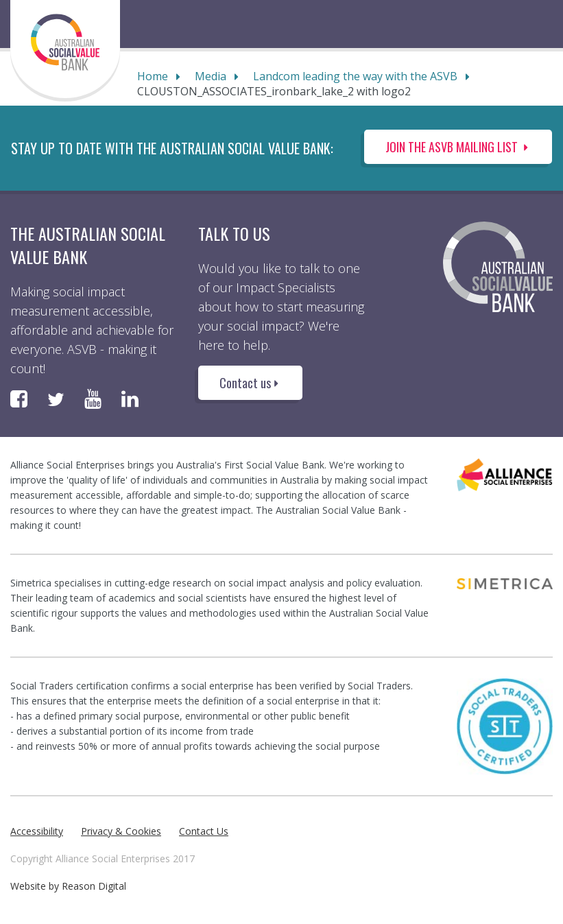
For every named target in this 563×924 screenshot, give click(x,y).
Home (153, 76)
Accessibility (37, 831)
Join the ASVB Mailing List (458, 147)
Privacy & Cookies (121, 831)
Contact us (250, 383)
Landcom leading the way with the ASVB (355, 76)
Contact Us (204, 831)
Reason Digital (94, 886)
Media (211, 76)
